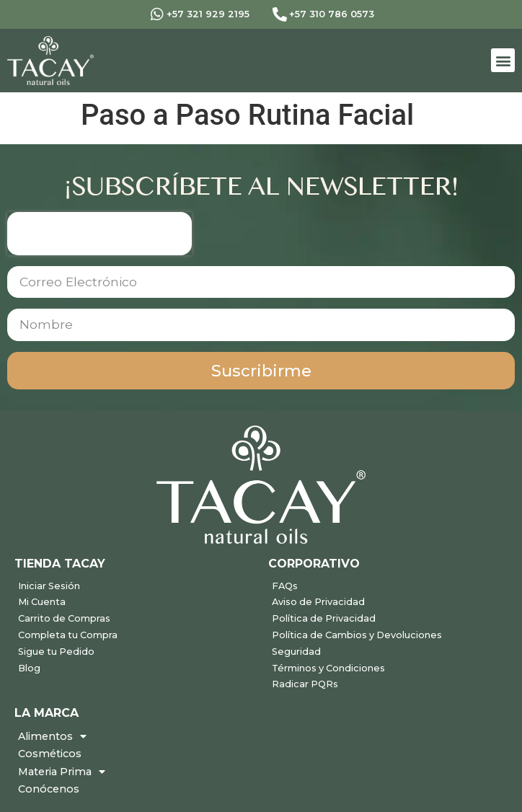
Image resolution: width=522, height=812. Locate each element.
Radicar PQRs (305, 684)
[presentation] (99, 234)
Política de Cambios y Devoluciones (357, 635)
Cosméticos (50, 754)
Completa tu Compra (68, 635)
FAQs (285, 586)
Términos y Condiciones (328, 668)
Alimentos (52, 736)
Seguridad (296, 652)
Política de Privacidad (324, 618)
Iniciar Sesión (49, 586)
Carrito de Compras (64, 618)
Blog (29, 668)
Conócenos (49, 789)
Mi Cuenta (42, 602)
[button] (503, 60)
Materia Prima (62, 772)
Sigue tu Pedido (56, 652)
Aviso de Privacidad (318, 602)
